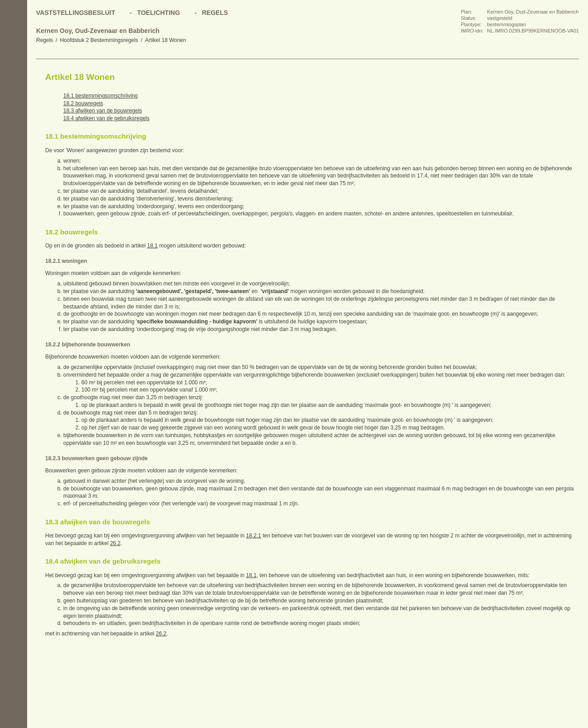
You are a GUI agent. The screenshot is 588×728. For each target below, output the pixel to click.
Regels (45, 40)
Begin (14, 77)
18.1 (153, 246)
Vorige (14, 95)
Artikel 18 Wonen (166, 40)
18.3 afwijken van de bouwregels (103, 111)
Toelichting (158, 13)
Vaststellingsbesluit (76, 13)
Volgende (14, 113)
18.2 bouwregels (83, 103)
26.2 (115, 543)
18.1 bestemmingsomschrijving (101, 96)
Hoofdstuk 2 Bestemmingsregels (99, 40)
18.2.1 (253, 536)
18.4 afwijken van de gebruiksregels (106, 118)
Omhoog (14, 131)
